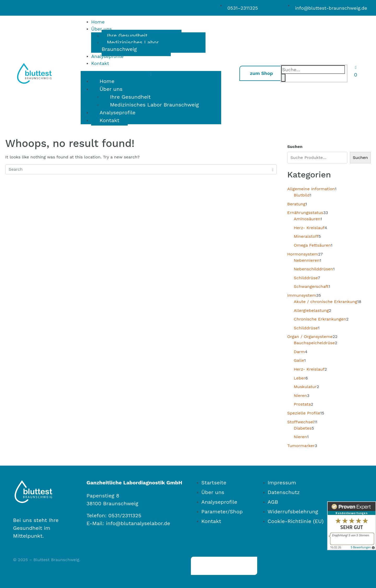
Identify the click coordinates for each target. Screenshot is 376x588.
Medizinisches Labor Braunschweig (130, 46)
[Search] (283, 78)
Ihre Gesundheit (127, 35)
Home (98, 22)
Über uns (101, 29)
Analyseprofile (107, 56)
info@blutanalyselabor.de (138, 523)
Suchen (295, 147)
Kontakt (100, 63)
